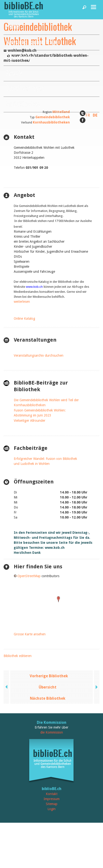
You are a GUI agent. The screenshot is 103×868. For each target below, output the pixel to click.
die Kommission (52, 732)
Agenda (14, 73)
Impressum (52, 799)
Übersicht (48, 687)
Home (12, 26)
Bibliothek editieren (18, 656)
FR (88, 115)
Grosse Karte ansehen (30, 634)
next (96, 687)
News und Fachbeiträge (32, 42)
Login (51, 809)
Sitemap (52, 804)
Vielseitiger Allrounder (30, 421)
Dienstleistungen (25, 88)
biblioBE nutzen (23, 104)
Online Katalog (24, 318)
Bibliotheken (20, 57)
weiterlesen (22, 302)
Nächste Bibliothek (48, 698)
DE (95, 115)
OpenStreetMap (29, 576)
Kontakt (52, 794)
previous (7, 687)
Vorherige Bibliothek (49, 676)
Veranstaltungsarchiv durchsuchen (39, 355)
